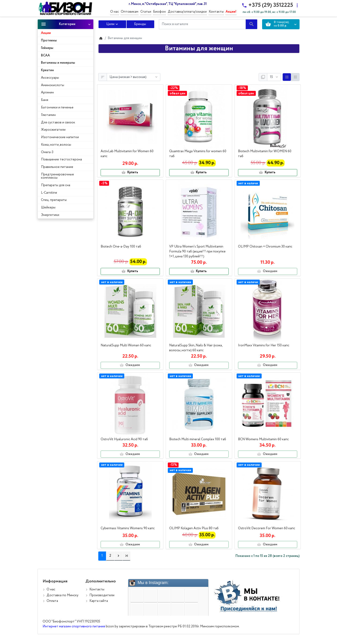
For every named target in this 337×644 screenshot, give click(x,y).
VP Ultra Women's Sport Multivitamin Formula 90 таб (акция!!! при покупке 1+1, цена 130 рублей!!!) (197, 252)
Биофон (159, 12)
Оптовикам (130, 12)
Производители (102, 595)
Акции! (231, 12)
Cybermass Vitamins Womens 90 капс (128, 528)
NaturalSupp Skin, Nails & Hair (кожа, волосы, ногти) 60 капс (196, 348)
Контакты (216, 12)
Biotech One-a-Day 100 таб (121, 247)
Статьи (146, 12)
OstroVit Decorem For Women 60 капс (267, 528)
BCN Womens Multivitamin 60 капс (263, 439)
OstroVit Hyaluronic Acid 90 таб (124, 439)
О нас (115, 12)
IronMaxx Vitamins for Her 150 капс (264, 345)
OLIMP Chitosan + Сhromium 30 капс (265, 247)
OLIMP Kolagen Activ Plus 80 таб (194, 528)
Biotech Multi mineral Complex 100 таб (198, 439)
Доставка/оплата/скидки (187, 12)
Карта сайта (99, 601)
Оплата (52, 601)
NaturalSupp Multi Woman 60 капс (126, 345)
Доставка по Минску (62, 595)
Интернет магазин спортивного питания (74, 626)
